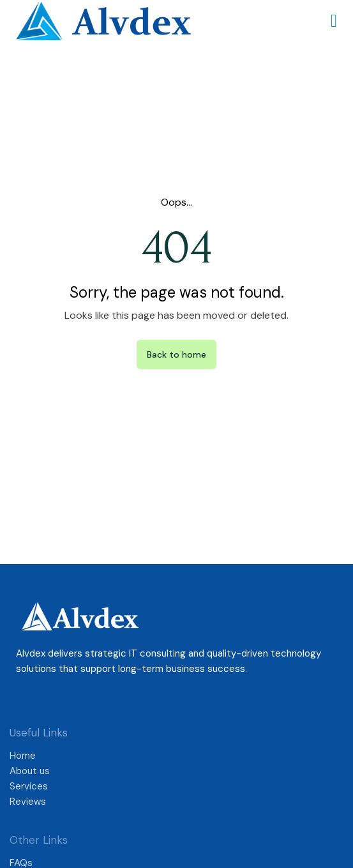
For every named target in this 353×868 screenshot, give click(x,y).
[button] (334, 21)
